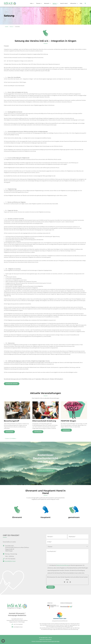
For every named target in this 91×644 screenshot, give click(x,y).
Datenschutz (48, 639)
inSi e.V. (12, 27)
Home (7, 27)
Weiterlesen (9, 432)
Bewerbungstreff (11, 421)
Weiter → (15, 438)
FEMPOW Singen (68, 421)
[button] (3, 641)
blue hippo (57, 641)
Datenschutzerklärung (62, 565)
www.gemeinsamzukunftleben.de (60, 621)
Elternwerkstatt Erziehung (44, 421)
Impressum (42, 639)
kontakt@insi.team (10, 561)
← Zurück (6, 438)
